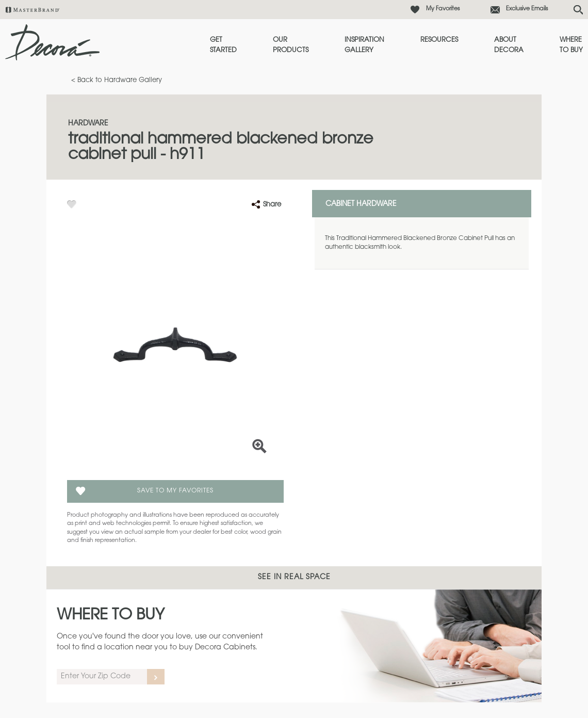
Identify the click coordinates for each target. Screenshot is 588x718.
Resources (439, 40)
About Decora (509, 45)
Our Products (291, 45)
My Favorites (443, 9)
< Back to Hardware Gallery (117, 80)
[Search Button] (578, 10)
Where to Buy (571, 45)
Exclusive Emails (527, 9)
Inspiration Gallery (364, 45)
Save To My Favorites (175, 491)
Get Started (223, 45)
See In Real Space (294, 578)
